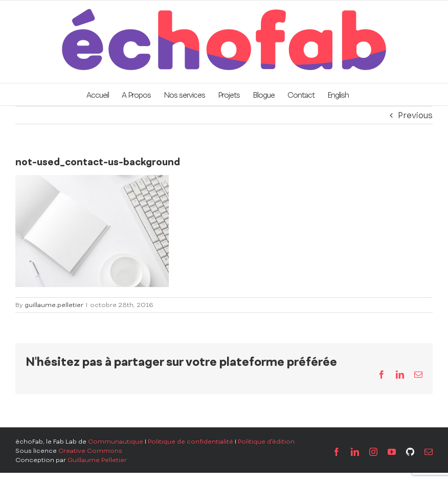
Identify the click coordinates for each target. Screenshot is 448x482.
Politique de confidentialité (191, 442)
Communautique (116, 442)
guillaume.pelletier (54, 305)
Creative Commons (90, 451)
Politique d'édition (266, 442)
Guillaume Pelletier (97, 460)
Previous (415, 115)
